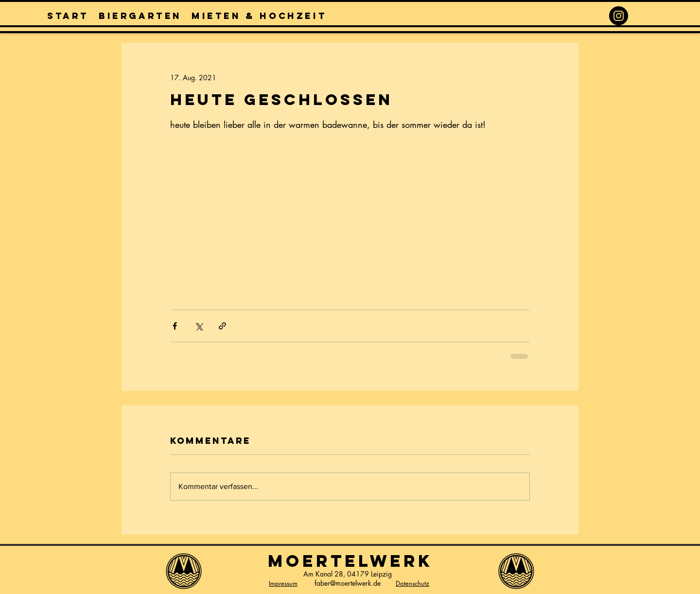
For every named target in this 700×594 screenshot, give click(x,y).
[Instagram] (619, 16)
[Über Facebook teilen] (175, 326)
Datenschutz (412, 583)
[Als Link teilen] (222, 326)
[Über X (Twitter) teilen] (199, 326)
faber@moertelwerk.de (348, 583)
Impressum (283, 583)
